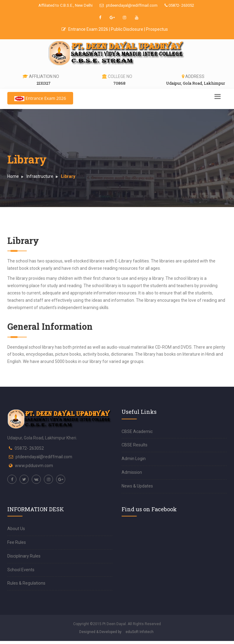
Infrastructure (40, 176)
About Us (16, 529)
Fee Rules (17, 542)
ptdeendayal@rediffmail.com (129, 5)
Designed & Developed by (100, 632)
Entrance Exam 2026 (85, 29)
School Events (21, 570)
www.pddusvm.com (34, 466)
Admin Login (134, 459)
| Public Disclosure (127, 29)
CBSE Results (135, 445)
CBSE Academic (137, 431)
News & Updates (137, 486)
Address (195, 76)
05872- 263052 (179, 5)
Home (13, 176)
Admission (132, 472)
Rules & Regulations (26, 583)
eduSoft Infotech (140, 632)
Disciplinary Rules (24, 556)
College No (120, 76)
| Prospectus (156, 29)
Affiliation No (44, 76)
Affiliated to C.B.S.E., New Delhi (66, 5)
